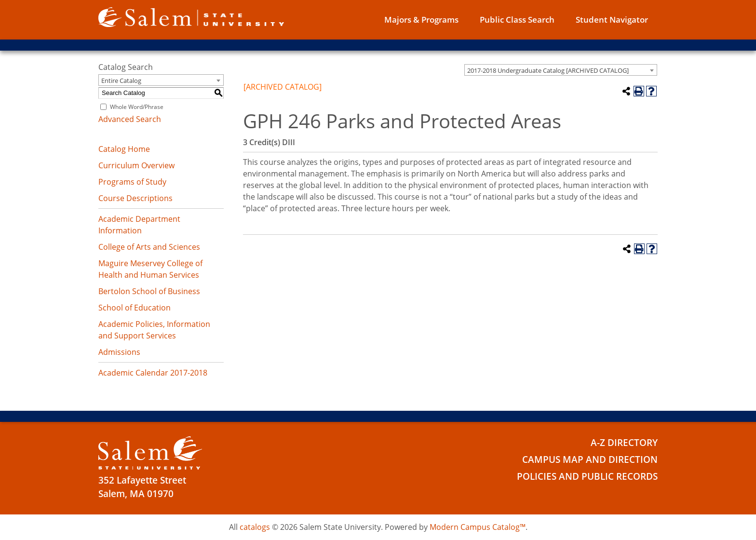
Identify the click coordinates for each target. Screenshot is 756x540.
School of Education (135, 308)
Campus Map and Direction (590, 459)
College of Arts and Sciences (149, 247)
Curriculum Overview (136, 165)
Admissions (119, 352)
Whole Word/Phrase (137, 107)
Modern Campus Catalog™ (478, 527)
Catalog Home (124, 149)
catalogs (255, 527)
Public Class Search (517, 20)
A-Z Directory (624, 443)
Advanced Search (130, 119)
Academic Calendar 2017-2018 (153, 373)
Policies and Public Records (587, 476)
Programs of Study (132, 182)
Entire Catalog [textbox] (121, 81)
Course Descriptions (135, 198)
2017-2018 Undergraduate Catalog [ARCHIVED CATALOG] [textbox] (548, 70)
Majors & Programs (421, 20)
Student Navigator (612, 20)
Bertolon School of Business (149, 291)
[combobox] (561, 70)
